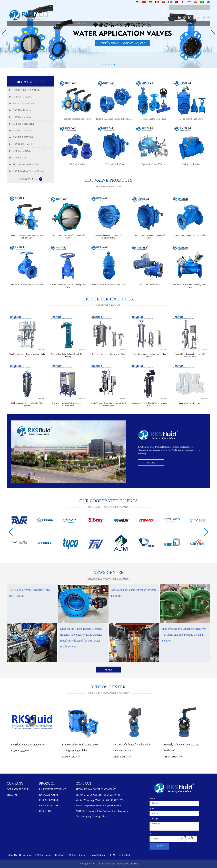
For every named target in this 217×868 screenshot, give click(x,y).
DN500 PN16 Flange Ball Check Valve (190, 235)
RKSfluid (59, 855)
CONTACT (83, 783)
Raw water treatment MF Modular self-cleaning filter (68, 404)
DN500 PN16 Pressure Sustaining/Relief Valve (190, 286)
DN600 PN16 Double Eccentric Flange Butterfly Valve (108, 237)
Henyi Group (25, 855)
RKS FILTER (46, 811)
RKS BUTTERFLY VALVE (52, 789)
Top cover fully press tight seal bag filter (109, 354)
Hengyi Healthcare (98, 855)
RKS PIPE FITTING (49, 806)
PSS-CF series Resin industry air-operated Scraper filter (108, 404)
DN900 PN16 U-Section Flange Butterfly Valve (68, 237)
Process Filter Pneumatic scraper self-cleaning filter (190, 355)
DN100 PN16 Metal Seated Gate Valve (27, 284)
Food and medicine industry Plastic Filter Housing (68, 355)
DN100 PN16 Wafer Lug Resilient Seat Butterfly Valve (27, 237)
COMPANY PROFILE (18, 789)
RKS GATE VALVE (49, 795)
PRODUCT (47, 783)
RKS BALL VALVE (49, 800)
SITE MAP (12, 795)
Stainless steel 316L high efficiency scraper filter (149, 404)
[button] (102, 64)
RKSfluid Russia (43, 855)
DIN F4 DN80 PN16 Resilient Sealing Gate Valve (68, 286)
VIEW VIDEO (20, 751)
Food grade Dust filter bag (190, 403)
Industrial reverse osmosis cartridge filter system (149, 355)
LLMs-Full (125, 855)
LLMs (113, 855)
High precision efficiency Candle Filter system (27, 404)
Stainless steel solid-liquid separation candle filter (27, 355)
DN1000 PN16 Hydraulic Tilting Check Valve (149, 237)
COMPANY (15, 783)
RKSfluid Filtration (76, 855)
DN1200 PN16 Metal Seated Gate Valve (108, 284)
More (151, 463)
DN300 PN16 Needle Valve (149, 284)
